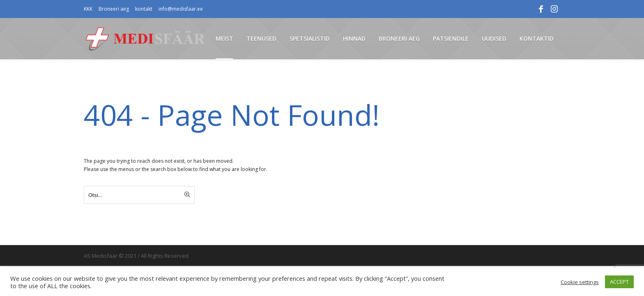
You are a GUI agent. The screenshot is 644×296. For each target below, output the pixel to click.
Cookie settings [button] (580, 282)
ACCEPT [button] (619, 282)
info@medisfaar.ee (181, 9)
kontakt (144, 9)
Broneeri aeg (114, 9)
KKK (88, 9)
